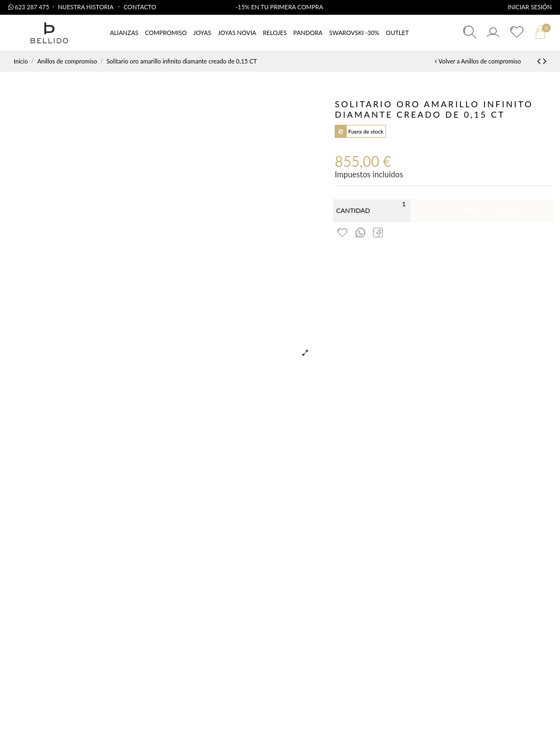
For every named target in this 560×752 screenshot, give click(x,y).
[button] (398, 33)
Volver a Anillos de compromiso (478, 61)
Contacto (140, 7)
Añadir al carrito (482, 210)
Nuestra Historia (86, 7)
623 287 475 (29, 7)
